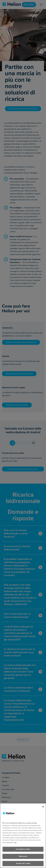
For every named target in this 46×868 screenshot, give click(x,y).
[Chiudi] (43, 810)
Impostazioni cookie (23, 852)
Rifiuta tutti (23, 859)
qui (15, 846)
